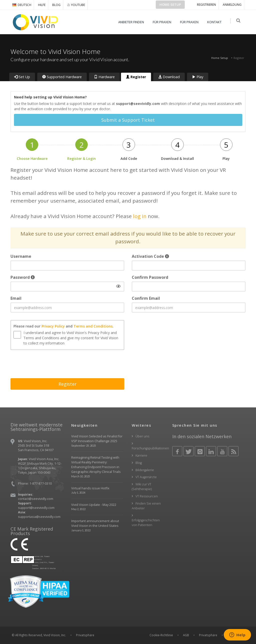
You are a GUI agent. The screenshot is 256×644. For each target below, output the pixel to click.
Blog (56, 5)
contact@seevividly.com (36, 499)
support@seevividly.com (36, 508)
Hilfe (42, 5)
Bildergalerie (145, 470)
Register (136, 77)
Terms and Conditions (93, 326)
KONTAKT (215, 22)
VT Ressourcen (147, 496)
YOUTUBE (76, 5)
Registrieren (206, 5)
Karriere (141, 456)
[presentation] (48, 364)
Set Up (22, 77)
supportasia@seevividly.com (39, 517)
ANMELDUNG (232, 5)
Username (21, 256)
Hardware (104, 77)
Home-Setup (170, 4)
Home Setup (220, 58)
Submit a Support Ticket (128, 120)
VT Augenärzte (146, 477)
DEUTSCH (22, 5)
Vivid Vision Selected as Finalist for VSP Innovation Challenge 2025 (97, 439)
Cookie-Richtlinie (161, 635)
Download (169, 77)
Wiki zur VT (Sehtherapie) (142, 487)
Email (16, 298)
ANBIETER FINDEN (132, 22)
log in (140, 216)
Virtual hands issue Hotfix (90, 488)
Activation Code (150, 256)
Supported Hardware (62, 77)
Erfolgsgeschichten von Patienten (146, 522)
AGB (186, 635)
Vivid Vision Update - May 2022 (94, 504)
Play (198, 77)
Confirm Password (150, 277)
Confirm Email (146, 298)
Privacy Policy (53, 326)
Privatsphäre (208, 635)
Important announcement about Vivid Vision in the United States (95, 523)
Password (23, 277)
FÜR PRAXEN (163, 22)
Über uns (142, 436)
